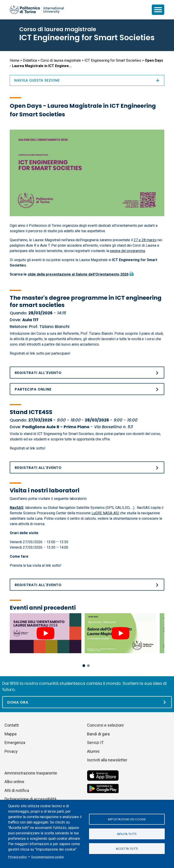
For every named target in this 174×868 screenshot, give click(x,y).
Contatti (12, 725)
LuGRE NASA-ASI (105, 513)
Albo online (14, 782)
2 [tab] (88, 666)
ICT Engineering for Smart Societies (87, 37)
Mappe (11, 734)
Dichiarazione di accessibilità (30, 799)
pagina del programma (127, 251)
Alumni (93, 751)
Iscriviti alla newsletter (107, 760)
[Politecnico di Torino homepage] (37, 10)
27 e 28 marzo (145, 240)
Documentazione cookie (47, 857)
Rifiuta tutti (127, 834)
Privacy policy (17, 857)
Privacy (11, 751)
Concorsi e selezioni (105, 725)
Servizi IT (95, 743)
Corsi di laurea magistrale (61, 60)
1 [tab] (84, 666)
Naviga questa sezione (87, 80)
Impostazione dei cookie (127, 819)
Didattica (30, 60)
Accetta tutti (127, 849)
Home (14, 60)
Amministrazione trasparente (31, 773)
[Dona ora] (87, 702)
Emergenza (15, 743)
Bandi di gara (98, 734)
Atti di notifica (17, 790)
